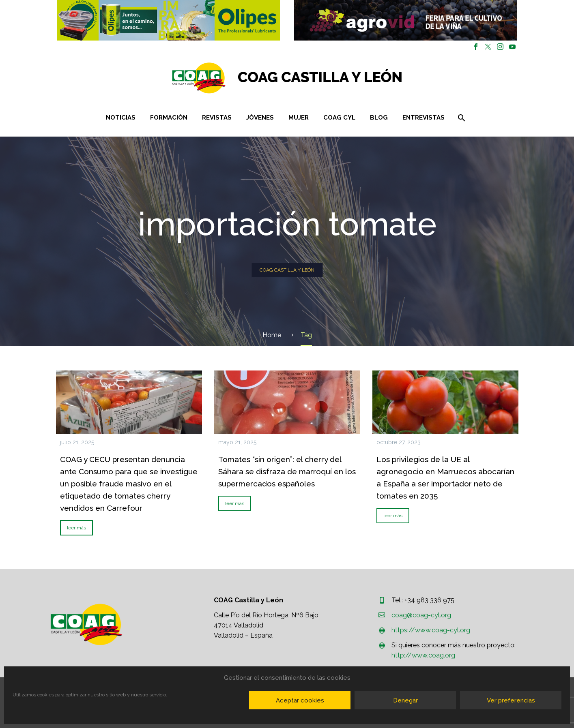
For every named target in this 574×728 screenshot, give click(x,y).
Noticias (121, 118)
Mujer (299, 118)
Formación (169, 118)
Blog (379, 118)
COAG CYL (339, 118)
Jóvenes (260, 118)
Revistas (217, 118)
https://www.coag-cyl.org (431, 630)
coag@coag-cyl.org (421, 615)
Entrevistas (424, 118)
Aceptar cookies (300, 700)
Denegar (405, 700)
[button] (168, 20)
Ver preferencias (511, 700)
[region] (169, 20)
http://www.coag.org (423, 655)
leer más (76, 528)
